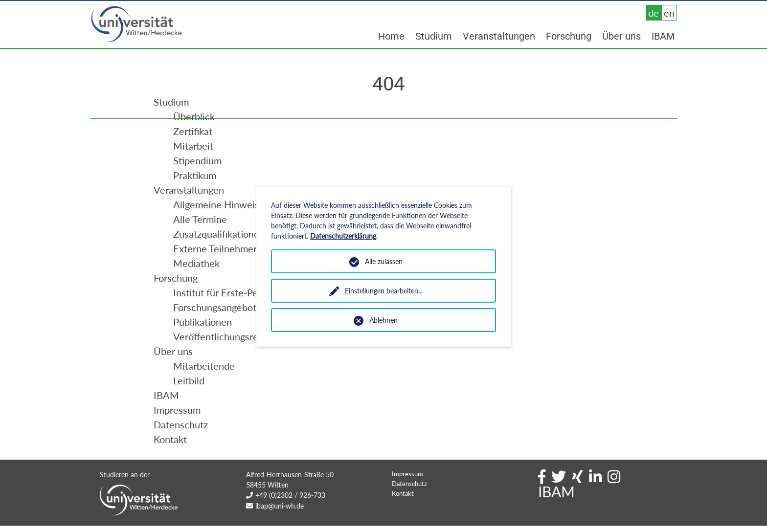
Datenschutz (409, 503)
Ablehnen (383, 320)
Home (391, 36)
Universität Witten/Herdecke (137, 24)
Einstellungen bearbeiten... (384, 291)
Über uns (621, 36)
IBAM (663, 36)
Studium (434, 36)
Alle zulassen (384, 261)
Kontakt (403, 513)
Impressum (407, 493)
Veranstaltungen (499, 36)
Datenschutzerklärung (343, 236)
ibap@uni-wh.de (280, 525)
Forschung (569, 36)
